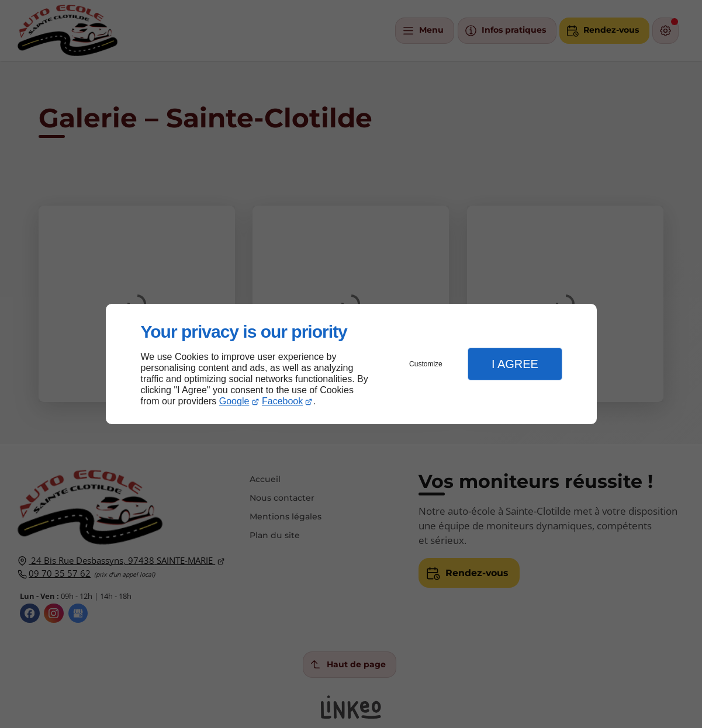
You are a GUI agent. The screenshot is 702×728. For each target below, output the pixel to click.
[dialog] (351, 364)
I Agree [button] (515, 364)
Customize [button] (426, 364)
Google (234, 401)
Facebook (282, 401)
